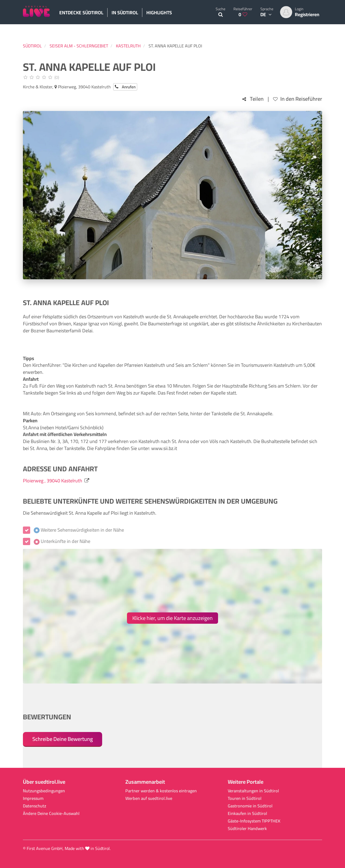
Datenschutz (34, 806)
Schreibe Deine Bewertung (63, 739)
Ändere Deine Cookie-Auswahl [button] (51, 813)
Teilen (253, 99)
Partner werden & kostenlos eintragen (161, 791)
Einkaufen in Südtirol (247, 813)
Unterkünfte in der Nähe (62, 541)
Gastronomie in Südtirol (250, 806)
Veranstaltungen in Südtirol (253, 791)
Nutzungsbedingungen (44, 791)
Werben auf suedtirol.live (149, 798)
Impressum (33, 798)
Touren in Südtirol (245, 798)
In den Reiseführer (298, 99)
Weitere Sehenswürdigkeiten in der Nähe (79, 530)
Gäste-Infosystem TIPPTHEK (254, 821)
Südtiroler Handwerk (247, 829)
